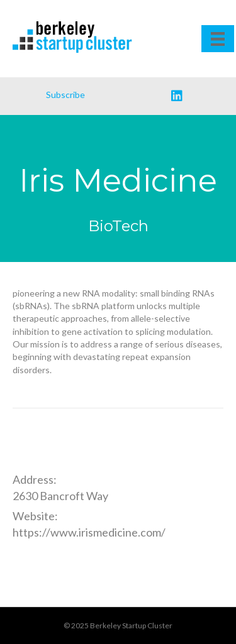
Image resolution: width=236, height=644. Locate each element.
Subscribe (65, 95)
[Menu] (218, 39)
